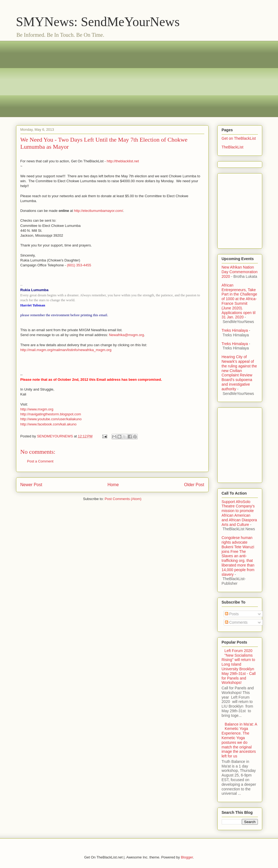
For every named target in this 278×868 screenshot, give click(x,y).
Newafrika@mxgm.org (126, 335)
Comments (236, 622)
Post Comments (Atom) (123, 499)
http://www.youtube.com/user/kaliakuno (51, 419)
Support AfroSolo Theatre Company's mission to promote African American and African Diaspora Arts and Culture (239, 513)
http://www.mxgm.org (37, 409)
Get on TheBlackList (239, 138)
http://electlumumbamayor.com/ (99, 211)
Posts (232, 614)
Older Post (194, 485)
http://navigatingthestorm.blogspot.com (51, 414)
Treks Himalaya (235, 330)
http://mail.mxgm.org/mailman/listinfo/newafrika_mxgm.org (66, 350)
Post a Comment (40, 461)
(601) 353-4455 (79, 265)
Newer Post (31, 485)
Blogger (187, 857)
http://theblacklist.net (123, 161)
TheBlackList (233, 147)
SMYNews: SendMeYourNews (98, 22)
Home (113, 485)
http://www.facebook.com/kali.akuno (49, 424)
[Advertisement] (139, 79)
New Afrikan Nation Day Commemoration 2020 (240, 272)
